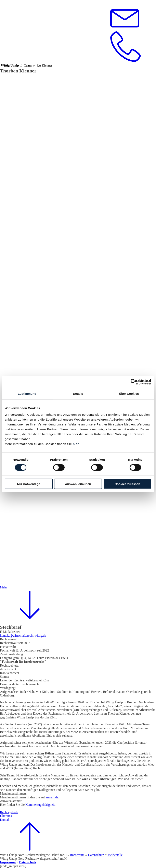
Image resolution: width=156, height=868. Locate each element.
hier (76, 444)
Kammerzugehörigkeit (40, 805)
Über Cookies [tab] (129, 394)
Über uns (6, 816)
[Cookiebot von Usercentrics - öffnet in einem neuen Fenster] (134, 382)
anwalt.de (52, 797)
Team (28, 65)
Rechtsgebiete (9, 812)
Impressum (77, 855)
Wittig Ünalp (10, 65)
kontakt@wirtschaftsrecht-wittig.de (23, 636)
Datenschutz (96, 855)
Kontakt (5, 820)
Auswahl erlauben (78, 484)
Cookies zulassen (127, 484)
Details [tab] (78, 394)
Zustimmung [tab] (27, 394)
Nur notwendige (29, 484)
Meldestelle (115, 855)
